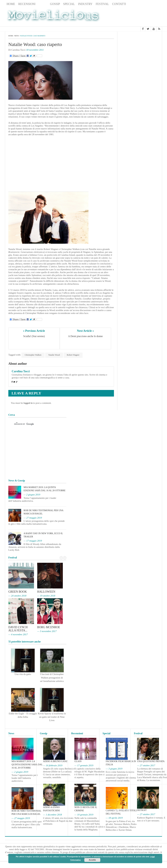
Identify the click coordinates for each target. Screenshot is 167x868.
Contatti (119, 4)
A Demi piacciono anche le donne (85, 336)
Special (69, 4)
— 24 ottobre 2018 (17, 596)
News (43, 4)
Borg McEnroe (49, 627)
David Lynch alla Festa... (18, 629)
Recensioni (27, 4)
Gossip (55, 4)
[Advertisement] (136, 17)
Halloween (46, 592)
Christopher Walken (33, 355)
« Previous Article (34, 331)
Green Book (18, 592)
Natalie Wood (54, 355)
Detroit (142, 810)
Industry (85, 4)
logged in (28, 403)
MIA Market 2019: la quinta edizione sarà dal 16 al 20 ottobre (27, 765)
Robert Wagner (73, 355)
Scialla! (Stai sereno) (34, 336)
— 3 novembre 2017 (47, 631)
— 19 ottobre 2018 (46, 596)
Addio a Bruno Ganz (55, 761)
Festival (102, 4)
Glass (78, 761)
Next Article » (85, 331)
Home (11, 4)
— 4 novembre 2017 (18, 634)
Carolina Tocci (21, 371)
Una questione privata (151, 761)
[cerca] (34, 424)
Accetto (92, 860)
